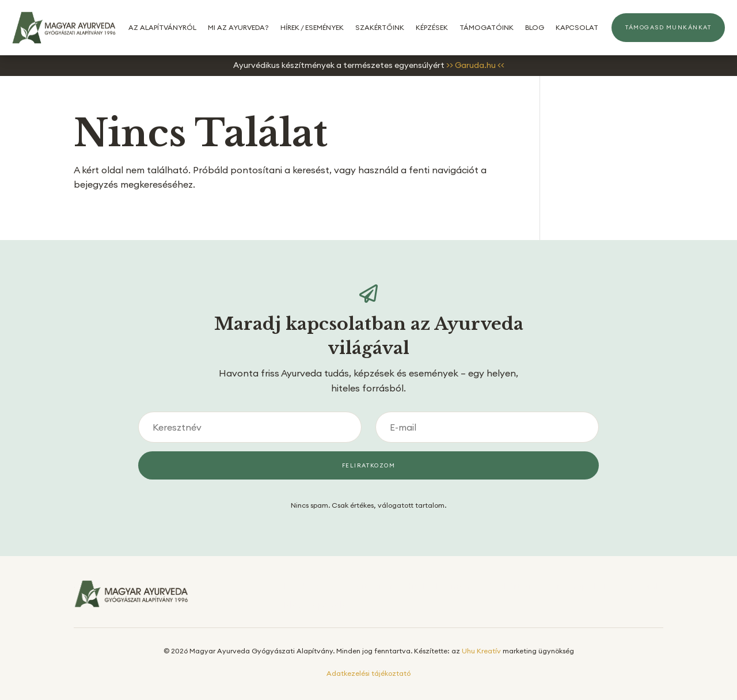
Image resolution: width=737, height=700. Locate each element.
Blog (535, 27)
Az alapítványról (162, 27)
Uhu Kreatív (481, 651)
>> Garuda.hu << (475, 65)
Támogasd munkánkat (668, 27)
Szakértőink (380, 27)
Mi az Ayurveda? (238, 27)
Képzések (432, 27)
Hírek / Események (312, 27)
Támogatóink (487, 27)
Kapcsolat (577, 27)
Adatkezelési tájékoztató (368, 673)
